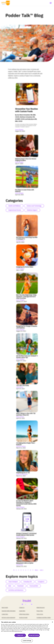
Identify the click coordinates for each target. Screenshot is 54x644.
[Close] (52, 622)
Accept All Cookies (34, 635)
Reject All (20, 635)
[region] (27, 632)
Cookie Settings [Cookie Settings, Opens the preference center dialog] (27, 641)
